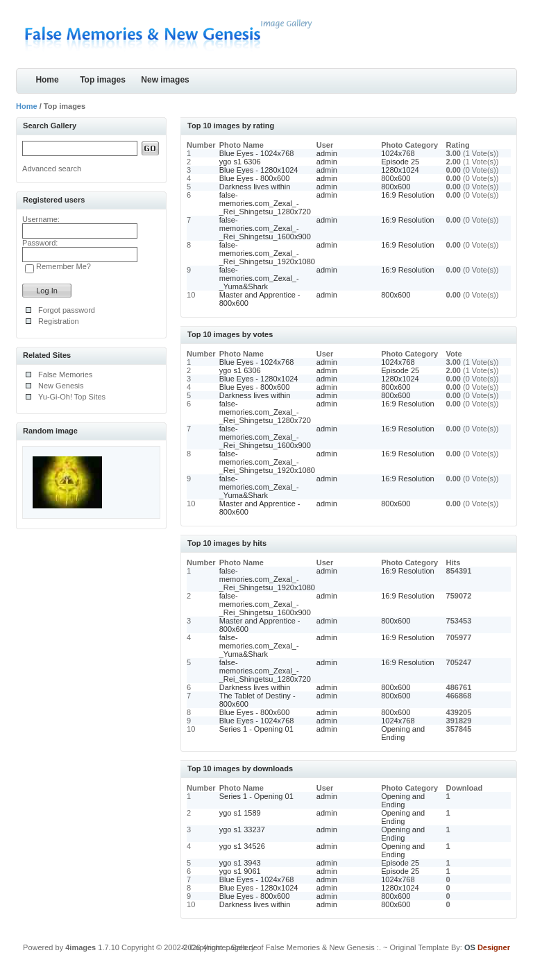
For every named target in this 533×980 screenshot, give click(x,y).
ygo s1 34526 (242, 846)
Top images (103, 80)
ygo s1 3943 (240, 863)
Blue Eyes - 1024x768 (257, 153)
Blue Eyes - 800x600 (255, 178)
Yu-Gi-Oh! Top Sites (72, 397)
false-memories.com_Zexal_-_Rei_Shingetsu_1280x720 (265, 203)
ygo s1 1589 (240, 813)
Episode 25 (400, 162)
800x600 (396, 178)
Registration (59, 321)
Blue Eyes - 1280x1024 (259, 170)
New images (165, 80)
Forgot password (67, 310)
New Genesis (61, 386)
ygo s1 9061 (240, 871)
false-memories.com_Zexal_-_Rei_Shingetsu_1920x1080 (267, 253)
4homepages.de (230, 947)
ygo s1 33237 (242, 829)
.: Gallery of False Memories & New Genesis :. (303, 947)
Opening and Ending (403, 733)
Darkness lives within (255, 187)
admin (327, 153)
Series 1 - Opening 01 (256, 729)
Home (47, 80)
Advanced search (52, 169)
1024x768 (398, 153)
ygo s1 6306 (240, 162)
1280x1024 (400, 170)
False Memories (65, 375)
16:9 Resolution (407, 195)
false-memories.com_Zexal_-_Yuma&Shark (259, 278)
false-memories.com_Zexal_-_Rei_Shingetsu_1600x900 (265, 228)
